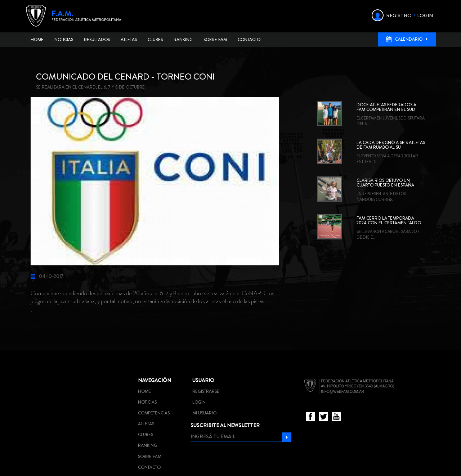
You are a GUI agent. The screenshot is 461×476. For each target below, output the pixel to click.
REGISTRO (399, 15)
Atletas (129, 40)
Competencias (154, 413)
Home (37, 40)
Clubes (155, 40)
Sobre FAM (215, 40)
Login (199, 402)
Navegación (155, 380)
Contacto (249, 40)
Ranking (183, 40)
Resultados (97, 40)
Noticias (64, 40)
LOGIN (425, 15)
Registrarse (206, 391)
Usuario (203, 380)
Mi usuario (204, 413)
